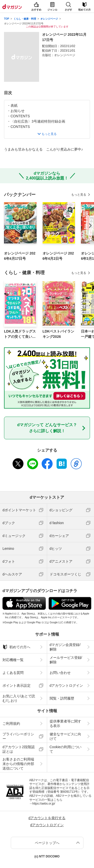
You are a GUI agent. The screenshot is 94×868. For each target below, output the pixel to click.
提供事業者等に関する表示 (65, 724)
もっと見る (79, 195)
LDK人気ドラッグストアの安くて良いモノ (20, 334)
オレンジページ (49, 19)
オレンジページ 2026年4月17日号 (20, 256)
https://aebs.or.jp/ (44, 804)
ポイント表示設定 (17, 685)
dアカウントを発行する (47, 818)
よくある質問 (13, 673)
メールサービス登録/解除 (66, 660)
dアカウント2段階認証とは (19, 749)
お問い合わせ (60, 673)
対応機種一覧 (13, 660)
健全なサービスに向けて (65, 736)
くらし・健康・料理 (25, 19)
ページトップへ (47, 843)
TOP (7, 19)
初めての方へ (16, 647)
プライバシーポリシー (18, 736)
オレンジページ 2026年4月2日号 (58, 256)
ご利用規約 (11, 724)
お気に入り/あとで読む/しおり (19, 698)
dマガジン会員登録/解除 (65, 647)
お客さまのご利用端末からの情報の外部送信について (18, 764)
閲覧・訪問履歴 (62, 698)
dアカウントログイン (66, 685)
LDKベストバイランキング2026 (59, 334)
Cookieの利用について (66, 749)
